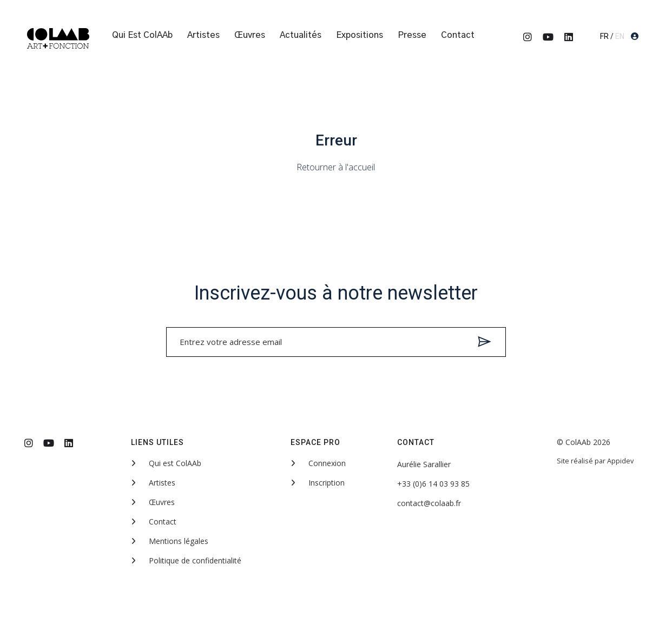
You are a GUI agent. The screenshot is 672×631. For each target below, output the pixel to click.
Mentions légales (170, 541)
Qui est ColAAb (142, 35)
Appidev (620, 461)
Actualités (301, 35)
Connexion (318, 463)
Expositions (360, 35)
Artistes (203, 35)
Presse (412, 35)
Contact (458, 35)
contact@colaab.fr (429, 503)
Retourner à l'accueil (336, 167)
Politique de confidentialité (186, 560)
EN (620, 36)
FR (604, 36)
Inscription (318, 483)
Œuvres (250, 35)
